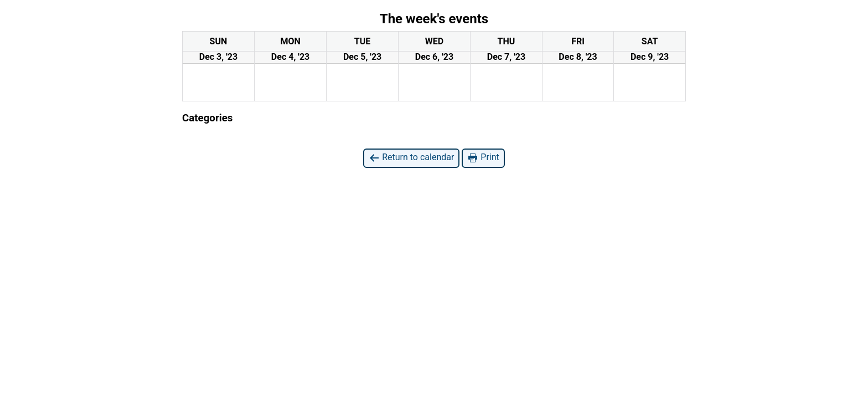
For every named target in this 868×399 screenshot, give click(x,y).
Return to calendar (411, 158)
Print (483, 158)
